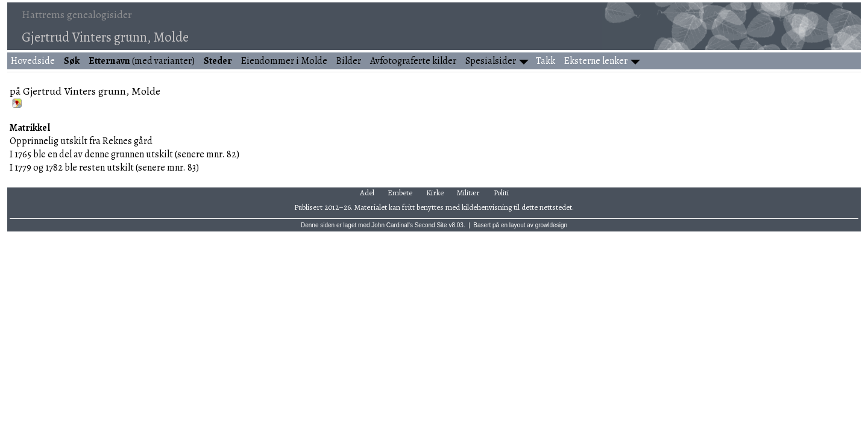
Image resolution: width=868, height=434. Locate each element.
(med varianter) (142, 61)
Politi (501, 193)
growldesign (551, 225)
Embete (400, 193)
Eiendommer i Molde (284, 61)
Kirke (435, 193)
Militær (468, 193)
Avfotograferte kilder (413, 61)
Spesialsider (491, 61)
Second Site (431, 225)
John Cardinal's (392, 225)
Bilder (349, 61)
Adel (367, 193)
